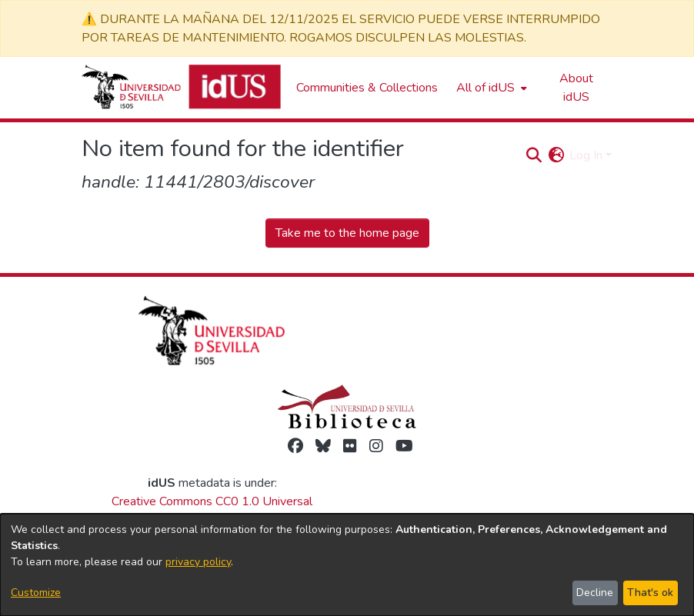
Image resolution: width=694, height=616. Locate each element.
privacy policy (198, 562)
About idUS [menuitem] (576, 88)
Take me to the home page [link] (347, 233)
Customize (36, 593)
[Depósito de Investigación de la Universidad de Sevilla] (181, 88)
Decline (595, 593)
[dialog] (347, 565)
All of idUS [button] (485, 88)
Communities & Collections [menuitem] (367, 88)
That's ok (650, 593)
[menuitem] (490, 88)
